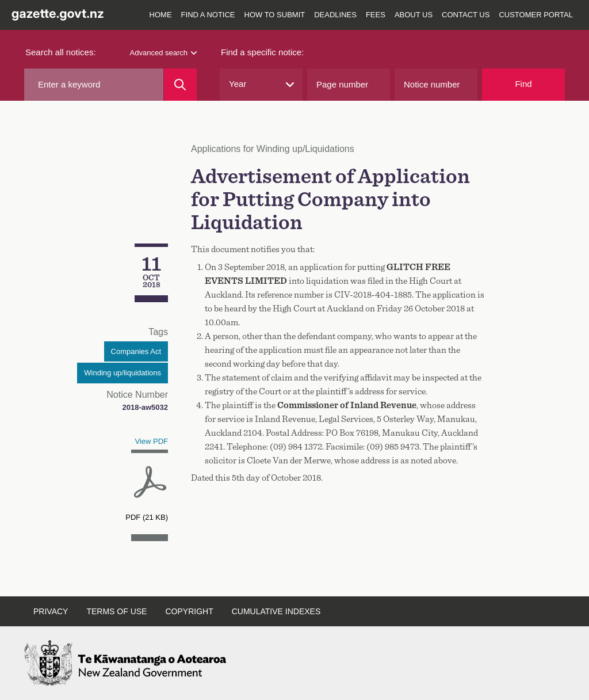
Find (523, 84)
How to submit (275, 15)
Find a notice (208, 15)
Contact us (466, 15)
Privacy (51, 611)
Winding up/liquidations (123, 373)
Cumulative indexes (276, 611)
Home (161, 15)
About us (414, 15)
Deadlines (335, 15)
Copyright (189, 611)
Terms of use (116, 611)
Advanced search (163, 53)
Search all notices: (61, 52)
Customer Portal (536, 15)
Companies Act (136, 351)
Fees (376, 15)
